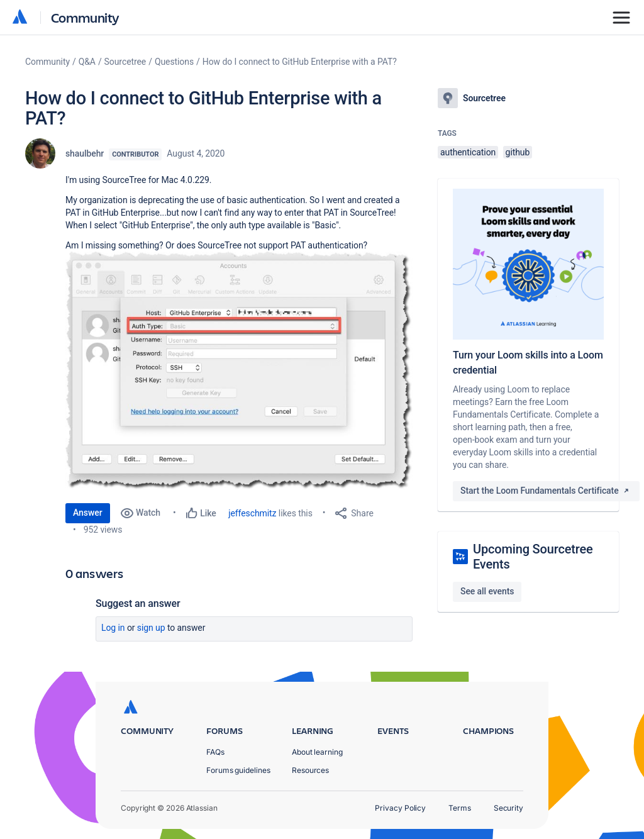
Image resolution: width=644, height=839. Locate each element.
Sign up (151, 628)
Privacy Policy (400, 808)
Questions (174, 62)
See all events (487, 591)
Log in (113, 628)
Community (85, 17)
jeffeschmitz (252, 513)
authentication (468, 152)
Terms (460, 808)
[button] (239, 371)
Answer (88, 513)
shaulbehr (85, 153)
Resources (310, 770)
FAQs (215, 752)
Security (508, 808)
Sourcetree (125, 62)
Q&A (87, 62)
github (518, 152)
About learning (317, 752)
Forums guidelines (238, 770)
